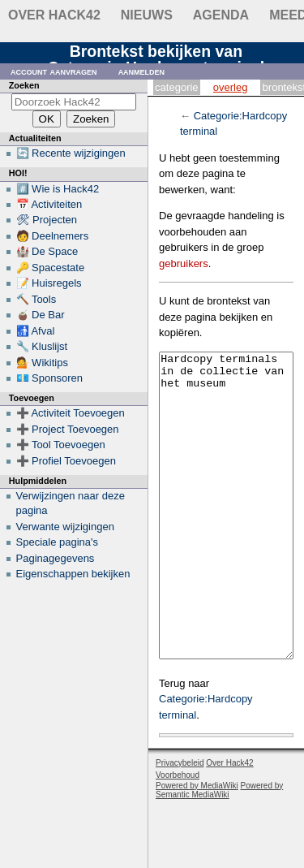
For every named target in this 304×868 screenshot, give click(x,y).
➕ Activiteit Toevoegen (71, 413)
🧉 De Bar (41, 315)
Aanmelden (142, 71)
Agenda (221, 15)
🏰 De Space (47, 251)
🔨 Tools (36, 299)
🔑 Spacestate (51, 268)
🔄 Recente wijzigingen (71, 153)
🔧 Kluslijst (42, 346)
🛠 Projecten (47, 220)
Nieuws (147, 15)
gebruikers (184, 263)
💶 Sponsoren (50, 378)
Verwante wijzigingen (65, 527)
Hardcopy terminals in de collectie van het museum (226, 536)
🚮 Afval (36, 331)
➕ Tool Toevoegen (61, 445)
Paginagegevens (56, 558)
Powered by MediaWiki (197, 846)
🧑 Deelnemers (53, 236)
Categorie (176, 87)
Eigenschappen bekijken (73, 574)
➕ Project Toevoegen (68, 429)
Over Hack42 (54, 15)
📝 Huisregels (49, 283)
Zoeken (24, 85)
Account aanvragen (54, 71)
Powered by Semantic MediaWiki (219, 851)
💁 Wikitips (42, 363)
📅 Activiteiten (49, 204)
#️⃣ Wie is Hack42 (58, 189)
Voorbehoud (178, 836)
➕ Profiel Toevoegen (66, 461)
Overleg (231, 87)
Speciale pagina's (58, 542)
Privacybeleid (180, 824)
